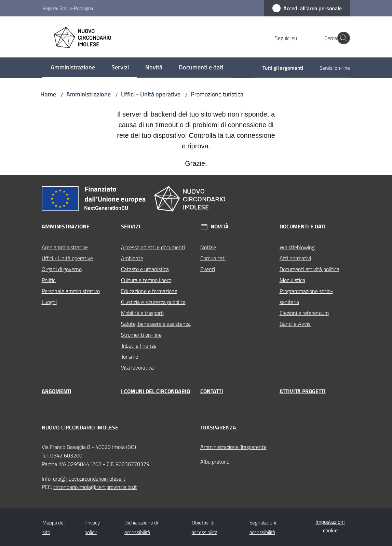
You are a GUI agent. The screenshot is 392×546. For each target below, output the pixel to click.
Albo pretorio (215, 462)
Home (48, 94)
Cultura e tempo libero (146, 280)
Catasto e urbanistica (145, 269)
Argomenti (57, 391)
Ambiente (132, 258)
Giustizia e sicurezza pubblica (153, 302)
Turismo (130, 357)
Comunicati (213, 258)
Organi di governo (62, 269)
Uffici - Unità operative (151, 94)
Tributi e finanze (139, 346)
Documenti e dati (303, 227)
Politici (49, 280)
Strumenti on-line (141, 335)
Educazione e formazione (149, 291)
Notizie (208, 247)
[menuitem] (73, 68)
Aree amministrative (65, 247)
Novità (220, 227)
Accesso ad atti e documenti (153, 247)
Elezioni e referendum (304, 313)
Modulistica (292, 280)
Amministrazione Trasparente (233, 447)
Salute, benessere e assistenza (156, 324)
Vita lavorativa (137, 368)
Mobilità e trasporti (142, 313)
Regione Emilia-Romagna (68, 8)
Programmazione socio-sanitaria (306, 296)
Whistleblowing (297, 247)
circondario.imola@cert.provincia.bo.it (95, 487)
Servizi (131, 227)
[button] (342, 38)
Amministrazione (89, 94)
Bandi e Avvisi (295, 324)
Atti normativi (295, 258)
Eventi (208, 269)
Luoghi (49, 302)
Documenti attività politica (309, 269)
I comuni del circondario (156, 391)
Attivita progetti (303, 391)
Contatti (212, 391)
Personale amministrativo (71, 291)
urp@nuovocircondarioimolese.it (89, 479)
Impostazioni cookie (330, 526)
